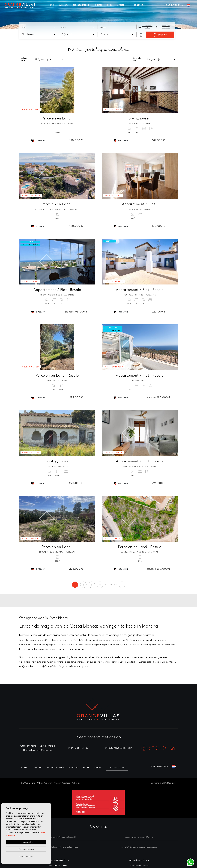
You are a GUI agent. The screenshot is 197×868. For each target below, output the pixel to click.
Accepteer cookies (26, 842)
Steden (121, 5)
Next (92, 90)
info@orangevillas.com (119, 748)
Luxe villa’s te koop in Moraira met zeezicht (58, 837)
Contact (140, 5)
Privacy (57, 783)
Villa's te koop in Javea (58, 866)
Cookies (66, 783)
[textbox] (39, 27)
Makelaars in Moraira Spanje (58, 860)
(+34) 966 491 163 (78, 748)
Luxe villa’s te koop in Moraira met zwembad (139, 847)
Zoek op (160, 35)
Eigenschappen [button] (81, 5)
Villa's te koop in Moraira (139, 860)
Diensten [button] (98, 5)
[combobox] (38, 27)
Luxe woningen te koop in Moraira (139, 837)
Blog (110, 5)
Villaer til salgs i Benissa (139, 866)
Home (51, 5)
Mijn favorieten (175, 5)
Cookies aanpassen (26, 849)
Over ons (64, 5)
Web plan (76, 783)
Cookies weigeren (26, 856)
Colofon (48, 783)
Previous (23, 90)
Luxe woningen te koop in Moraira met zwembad (58, 847)
